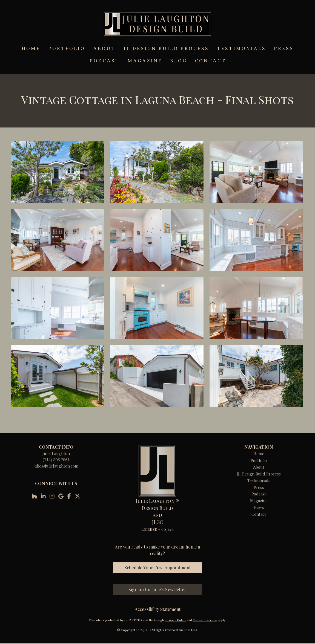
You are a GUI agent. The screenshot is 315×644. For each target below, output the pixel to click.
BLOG (179, 61)
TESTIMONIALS (241, 49)
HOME (31, 49)
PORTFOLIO (67, 49)
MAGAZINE (145, 61)
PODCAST (105, 61)
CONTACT (211, 61)
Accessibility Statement (158, 609)
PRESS (284, 49)
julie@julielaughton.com (56, 466)
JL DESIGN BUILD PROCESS (166, 49)
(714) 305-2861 (56, 460)
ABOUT (104, 49)
